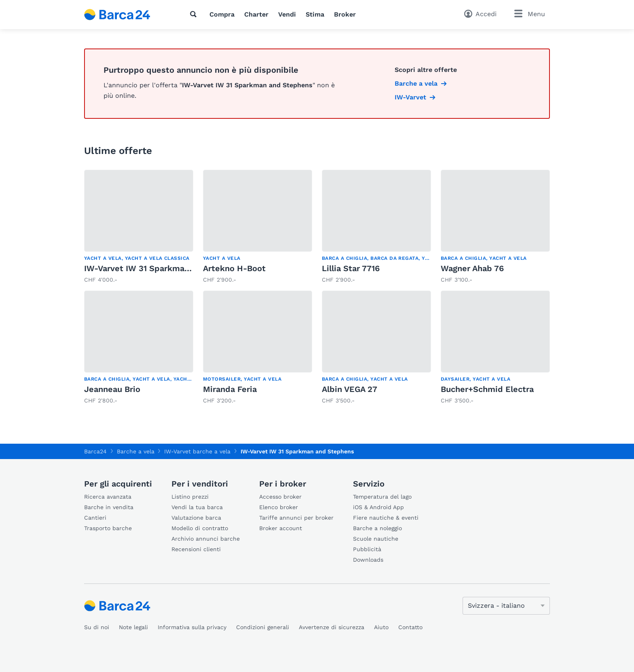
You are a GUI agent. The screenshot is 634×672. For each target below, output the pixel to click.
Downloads (368, 560)
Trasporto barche (108, 528)
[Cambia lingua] (506, 606)
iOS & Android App (378, 507)
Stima (315, 14)
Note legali (133, 627)
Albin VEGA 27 (350, 389)
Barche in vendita (109, 507)
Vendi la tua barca (197, 507)
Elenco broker (279, 507)
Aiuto (381, 627)
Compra (222, 14)
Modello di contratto (200, 528)
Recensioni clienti (196, 549)
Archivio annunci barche (206, 539)
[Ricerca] (195, 14)
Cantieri (95, 518)
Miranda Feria (230, 389)
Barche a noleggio (377, 528)
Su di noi (97, 627)
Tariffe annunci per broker (296, 518)
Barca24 (95, 451)
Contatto (410, 627)
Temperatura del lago (382, 497)
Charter (256, 14)
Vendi (287, 14)
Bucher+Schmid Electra (487, 389)
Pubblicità (367, 549)
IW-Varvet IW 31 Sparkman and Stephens (165, 268)
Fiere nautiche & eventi (386, 518)
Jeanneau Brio (112, 389)
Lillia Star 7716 (351, 268)
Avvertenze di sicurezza (332, 627)
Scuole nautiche (376, 539)
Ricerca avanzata (108, 497)
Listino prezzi (190, 497)
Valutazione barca (196, 518)
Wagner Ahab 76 (472, 268)
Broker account (281, 528)
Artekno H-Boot (234, 268)
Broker (345, 14)
